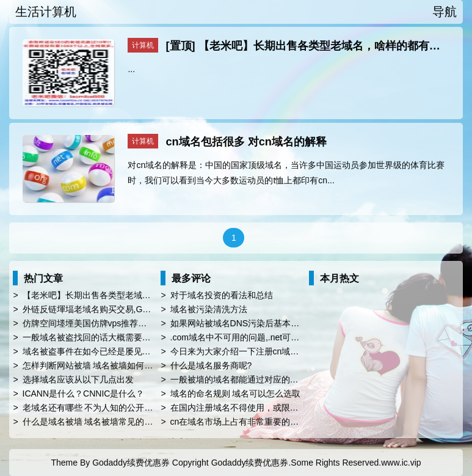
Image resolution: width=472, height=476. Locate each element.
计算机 (143, 45)
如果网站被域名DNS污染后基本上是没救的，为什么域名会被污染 (295, 323)
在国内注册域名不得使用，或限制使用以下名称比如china (279, 408)
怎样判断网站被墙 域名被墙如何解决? (95, 365)
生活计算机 (46, 12)
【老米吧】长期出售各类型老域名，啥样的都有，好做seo (132, 295)
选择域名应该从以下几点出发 (78, 379)
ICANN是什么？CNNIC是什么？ (84, 394)
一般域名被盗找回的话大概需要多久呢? (98, 337)
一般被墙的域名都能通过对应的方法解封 (247, 379)
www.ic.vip (401, 463)
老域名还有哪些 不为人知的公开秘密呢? (99, 408)
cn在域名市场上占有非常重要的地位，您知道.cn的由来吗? (281, 422)
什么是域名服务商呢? (211, 365)
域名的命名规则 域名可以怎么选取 (236, 394)
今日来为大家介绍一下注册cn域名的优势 (248, 351)
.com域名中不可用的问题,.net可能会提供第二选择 (265, 337)
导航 (445, 12)
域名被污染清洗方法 (209, 309)
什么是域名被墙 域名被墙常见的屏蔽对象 (101, 422)
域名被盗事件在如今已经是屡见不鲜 (91, 351)
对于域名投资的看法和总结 (222, 295)
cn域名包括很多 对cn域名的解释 (246, 142)
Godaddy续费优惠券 (131, 463)
